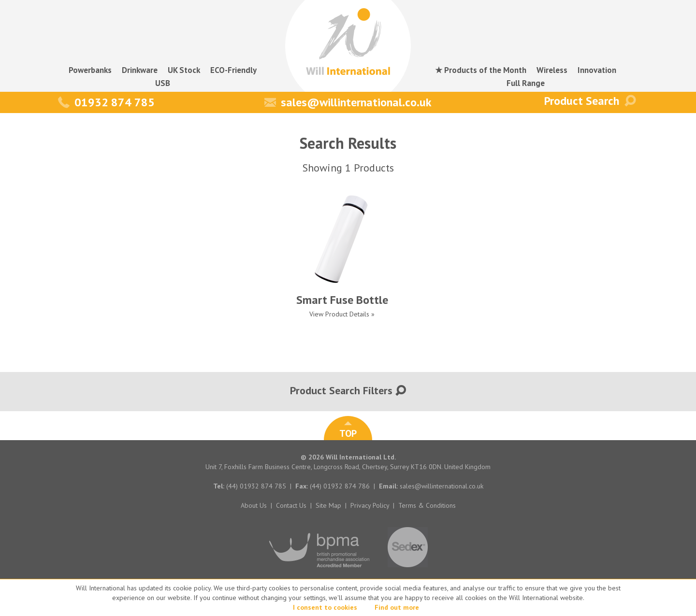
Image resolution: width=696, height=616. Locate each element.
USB (163, 83)
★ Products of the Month (481, 70)
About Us (254, 505)
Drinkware (140, 70)
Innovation (597, 70)
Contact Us (291, 505)
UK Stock (184, 70)
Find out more (397, 607)
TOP (348, 430)
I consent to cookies (325, 607)
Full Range (526, 83)
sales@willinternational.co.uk (348, 102)
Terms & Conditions (427, 505)
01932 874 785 (106, 102)
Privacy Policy (370, 505)
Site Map (328, 505)
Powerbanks (90, 70)
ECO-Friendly (233, 70)
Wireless (552, 70)
